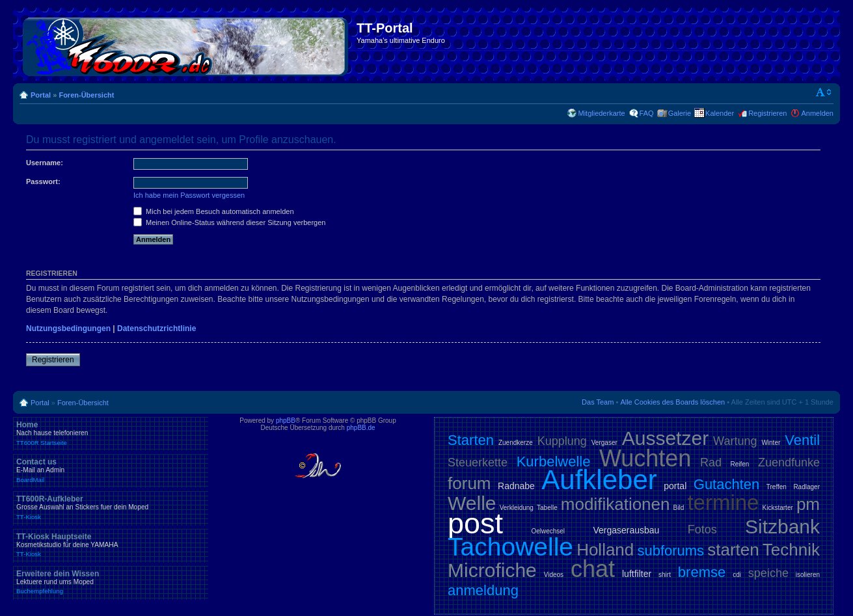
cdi (737, 575)
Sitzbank (782, 527)
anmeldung (483, 590)
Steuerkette (478, 462)
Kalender (720, 113)
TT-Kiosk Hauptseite (111, 545)
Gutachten (727, 484)
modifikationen (616, 504)
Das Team (598, 402)
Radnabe (516, 486)
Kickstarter (778, 508)
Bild (679, 508)
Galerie (680, 113)
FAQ (647, 113)
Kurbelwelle (554, 462)
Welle (472, 503)
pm (808, 504)
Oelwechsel (548, 531)
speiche (768, 573)
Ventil (802, 440)
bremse (702, 572)
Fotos (702, 529)
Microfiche (492, 570)
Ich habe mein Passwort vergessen (189, 195)
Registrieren (767, 113)
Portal (41, 95)
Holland (605, 550)
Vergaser (604, 443)
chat (593, 569)
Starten (471, 440)
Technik (791, 550)
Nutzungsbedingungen (68, 328)
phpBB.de (361, 428)
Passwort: (43, 181)
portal (675, 486)
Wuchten (645, 458)
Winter (771, 443)
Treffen (777, 487)
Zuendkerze (516, 443)
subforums (670, 551)
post (475, 523)
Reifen (740, 464)
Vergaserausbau (626, 530)
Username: (45, 163)
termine (723, 502)
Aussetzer (665, 438)
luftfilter (637, 574)
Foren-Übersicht (86, 95)
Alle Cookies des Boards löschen (672, 402)
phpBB (286, 421)
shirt (665, 575)
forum (469, 483)
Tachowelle (510, 547)
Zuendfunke (789, 462)
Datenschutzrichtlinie (156, 328)
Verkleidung (517, 508)
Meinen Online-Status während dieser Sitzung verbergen (229, 222)
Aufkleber (599, 480)
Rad (711, 462)
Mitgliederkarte (601, 113)
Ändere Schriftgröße (824, 92)
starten (733, 550)
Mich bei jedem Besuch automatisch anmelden (214, 211)
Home (111, 433)
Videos (554, 575)
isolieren (808, 575)
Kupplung (562, 441)
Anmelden (817, 113)
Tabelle (547, 508)
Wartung (735, 441)
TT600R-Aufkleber (111, 507)
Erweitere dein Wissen (111, 582)
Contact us (111, 470)
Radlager (806, 487)
